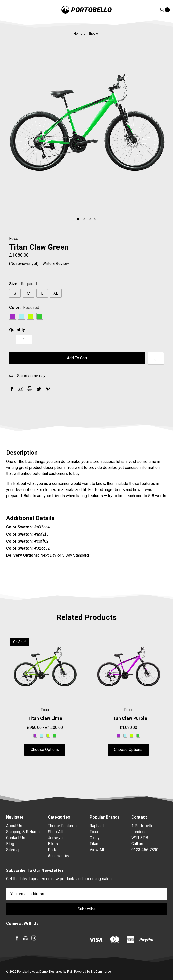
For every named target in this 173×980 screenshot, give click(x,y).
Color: (24, 308)
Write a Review (56, 263)
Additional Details (86, 518)
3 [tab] (90, 219)
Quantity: (18, 330)
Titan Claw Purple (128, 719)
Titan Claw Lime (45, 719)
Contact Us (16, 844)
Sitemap (13, 856)
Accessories (59, 878)
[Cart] (161, 10)
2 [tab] (84, 219)
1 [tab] (78, 219)
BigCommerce (101, 972)
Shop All (55, 854)
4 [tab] (95, 219)
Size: (23, 284)
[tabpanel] (86, 125)
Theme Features (62, 848)
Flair (70, 972)
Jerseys (55, 860)
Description (86, 453)
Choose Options (45, 750)
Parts (53, 872)
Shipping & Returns (23, 838)
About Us (14, 832)
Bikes (53, 866)
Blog (10, 850)
